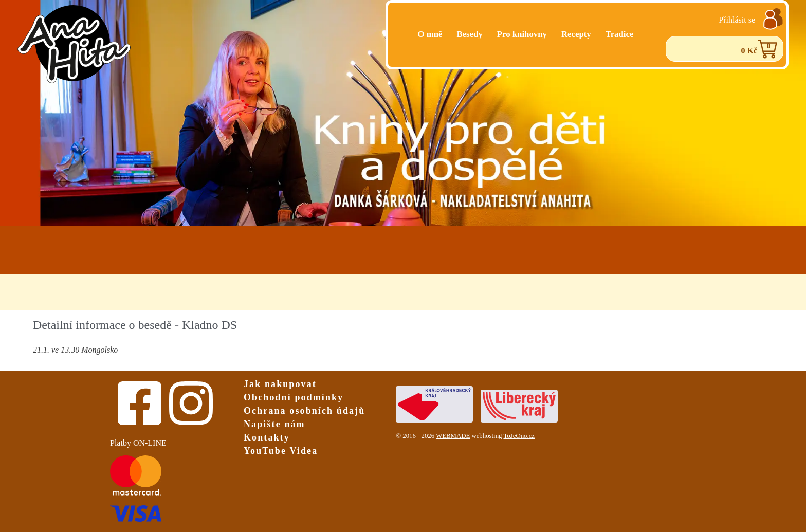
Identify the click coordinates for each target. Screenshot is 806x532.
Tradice (620, 34)
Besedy (469, 34)
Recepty (576, 34)
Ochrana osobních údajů (304, 411)
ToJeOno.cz (519, 436)
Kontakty (267, 437)
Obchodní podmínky (294, 397)
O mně (430, 34)
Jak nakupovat (280, 384)
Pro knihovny (522, 34)
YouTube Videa (281, 451)
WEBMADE (453, 436)
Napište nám (274, 424)
